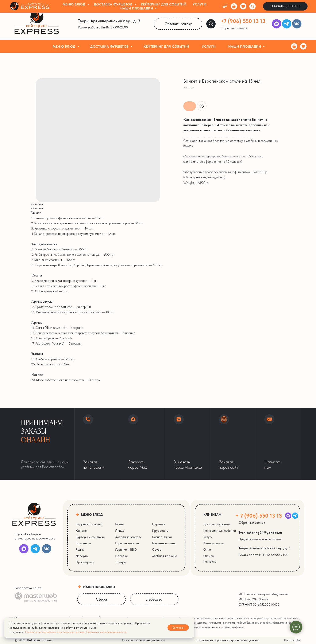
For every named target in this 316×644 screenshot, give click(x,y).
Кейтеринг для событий (166, 46)
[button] (236, 28)
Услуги (209, 46)
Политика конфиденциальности (106, 632)
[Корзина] (294, 46)
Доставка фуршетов (110, 46)
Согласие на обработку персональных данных (55, 632)
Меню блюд (65, 46)
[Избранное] (303, 46)
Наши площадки (245, 46)
